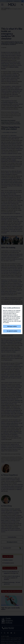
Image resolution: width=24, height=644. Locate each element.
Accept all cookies (12, 331)
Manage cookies (12, 326)
